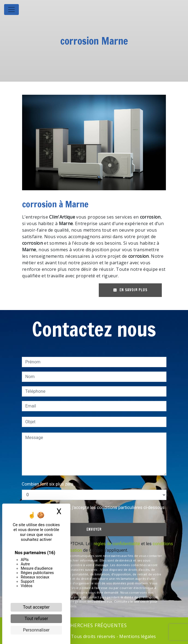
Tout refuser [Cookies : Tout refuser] (36, 619)
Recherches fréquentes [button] (94, 625)
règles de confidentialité (117, 544)
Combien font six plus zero (48, 484)
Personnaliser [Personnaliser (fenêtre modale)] (36, 630)
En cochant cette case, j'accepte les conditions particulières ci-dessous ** (96, 511)
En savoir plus (130, 290)
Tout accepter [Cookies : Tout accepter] (36, 607)
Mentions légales (137, 636)
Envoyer (94, 529)
